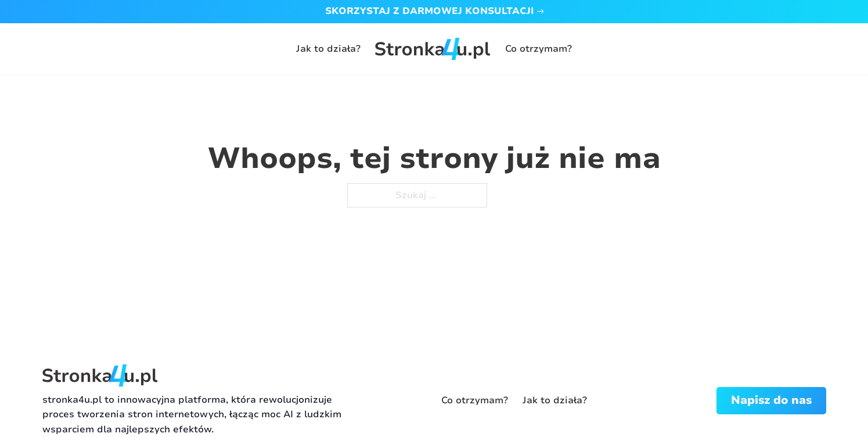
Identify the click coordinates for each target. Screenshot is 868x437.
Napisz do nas (771, 400)
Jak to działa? (328, 49)
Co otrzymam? (539, 49)
